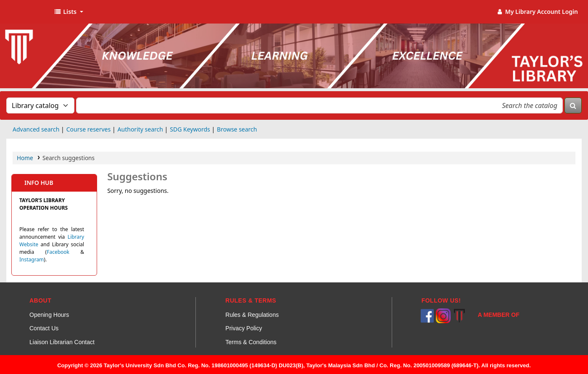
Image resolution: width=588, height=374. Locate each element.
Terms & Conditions (251, 342)
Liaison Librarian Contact (62, 342)
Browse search (237, 129)
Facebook (58, 252)
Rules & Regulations (252, 315)
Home (25, 158)
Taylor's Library (28, 12)
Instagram (32, 259)
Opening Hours (49, 315)
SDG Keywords (190, 129)
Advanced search (36, 129)
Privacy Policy (244, 328)
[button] (69, 12)
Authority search (140, 129)
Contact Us (44, 328)
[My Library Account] (537, 12)
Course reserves (89, 129)
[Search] (573, 105)
